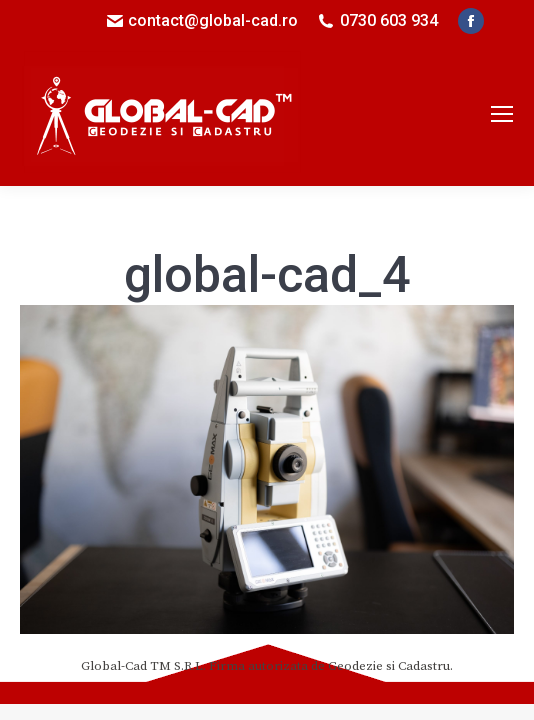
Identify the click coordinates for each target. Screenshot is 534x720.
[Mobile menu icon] (502, 114)
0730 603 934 (389, 20)
